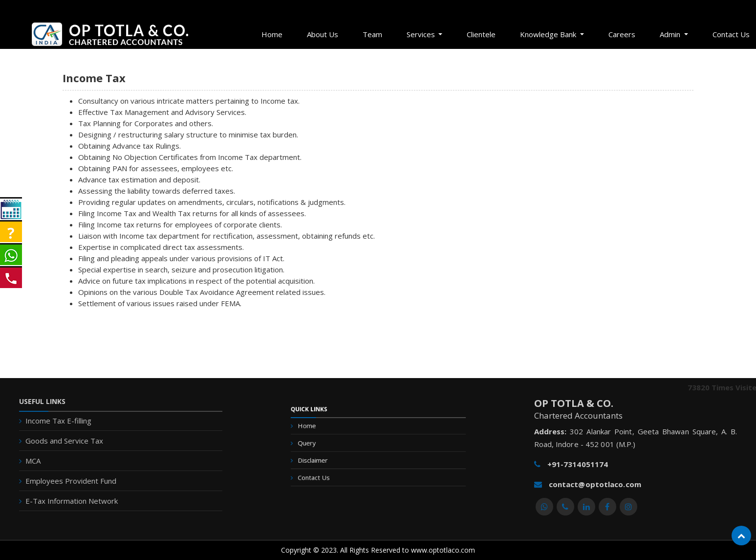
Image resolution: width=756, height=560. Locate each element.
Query (324, 446)
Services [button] (422, 34)
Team (372, 34)
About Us (323, 34)
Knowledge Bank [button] (549, 34)
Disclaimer (328, 459)
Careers (622, 34)
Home (272, 34)
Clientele (481, 34)
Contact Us (329, 472)
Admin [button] (671, 34)
